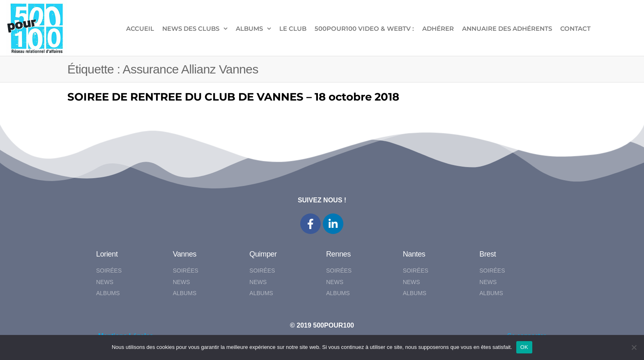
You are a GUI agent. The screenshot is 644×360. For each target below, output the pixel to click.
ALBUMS (249, 29)
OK (524, 347)
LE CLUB (293, 29)
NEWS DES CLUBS (191, 29)
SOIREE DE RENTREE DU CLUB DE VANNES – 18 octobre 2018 (233, 97)
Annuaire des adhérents (507, 29)
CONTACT (575, 29)
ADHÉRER (438, 29)
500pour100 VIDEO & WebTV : (364, 29)
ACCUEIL (140, 29)
